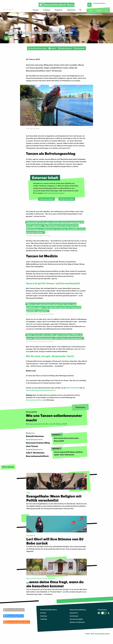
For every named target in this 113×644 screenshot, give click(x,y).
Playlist (99, 11)
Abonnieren (79, 48)
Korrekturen (74, 616)
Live (91, 11)
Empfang (44, 616)
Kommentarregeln (76, 619)
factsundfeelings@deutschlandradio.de (41, 390)
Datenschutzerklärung (78, 610)
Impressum (74, 613)
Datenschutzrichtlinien (34, 400)
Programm (59, 10)
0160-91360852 (73, 388)
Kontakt (43, 613)
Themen (36, 10)
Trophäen (44, 619)
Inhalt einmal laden (46, 199)
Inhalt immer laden (67, 199)
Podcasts (47, 10)
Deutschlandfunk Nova (49, 610)
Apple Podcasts (65, 48)
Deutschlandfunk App (37, 48)
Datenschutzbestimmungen (54, 193)
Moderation (71, 10)
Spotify (52, 48)
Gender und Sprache (77, 622)
